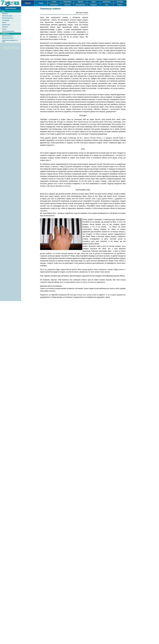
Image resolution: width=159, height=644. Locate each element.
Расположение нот (8, 18)
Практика (5, 27)
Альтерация (6, 20)
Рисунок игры (6, 25)
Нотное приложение (8, 31)
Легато (4, 22)
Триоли (4, 29)
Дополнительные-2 (8, 38)
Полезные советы (7, 16)
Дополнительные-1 (8, 36)
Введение (5, 14)
